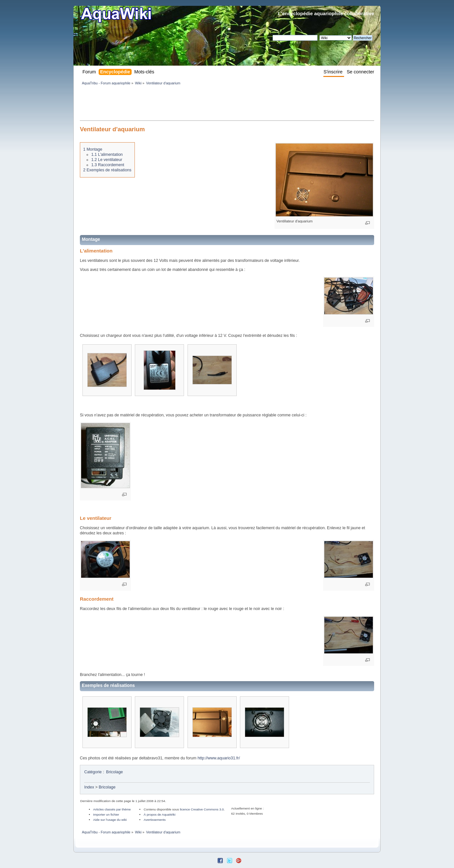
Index (89, 787)
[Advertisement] (198, 104)
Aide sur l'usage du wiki (110, 820)
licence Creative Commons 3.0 (202, 809)
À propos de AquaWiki (159, 814)
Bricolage (114, 772)
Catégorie (93, 772)
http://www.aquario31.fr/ (219, 758)
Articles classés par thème (112, 809)
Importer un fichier (106, 814)
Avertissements (155, 820)
